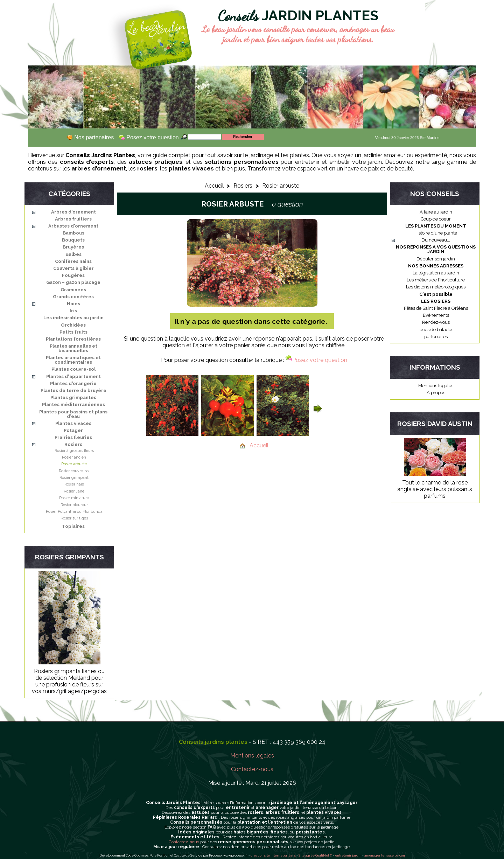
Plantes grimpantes (73, 397)
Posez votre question (316, 360)
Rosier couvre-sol (74, 471)
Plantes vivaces (73, 423)
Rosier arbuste (74, 464)
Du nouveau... (436, 240)
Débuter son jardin (436, 259)
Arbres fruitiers (73, 219)
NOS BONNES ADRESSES (436, 266)
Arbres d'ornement (73, 212)
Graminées (73, 290)
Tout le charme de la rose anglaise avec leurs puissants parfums (435, 489)
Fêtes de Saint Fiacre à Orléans (436, 308)
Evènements (436, 315)
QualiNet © (324, 855)
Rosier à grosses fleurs (74, 451)
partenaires (436, 337)
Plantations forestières (73, 339)
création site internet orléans (273, 855)
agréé (310, 855)
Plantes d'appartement (73, 376)
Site (302, 855)
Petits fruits (73, 332)
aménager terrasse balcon (385, 855)
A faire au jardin (436, 212)
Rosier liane (74, 491)
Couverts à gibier (73, 268)
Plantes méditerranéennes (73, 404)
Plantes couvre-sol (73, 369)
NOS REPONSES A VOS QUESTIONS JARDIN (436, 249)
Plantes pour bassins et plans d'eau (73, 414)
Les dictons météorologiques (436, 287)
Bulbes (73, 254)
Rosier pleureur (74, 505)
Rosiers (73, 444)
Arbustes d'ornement (73, 226)
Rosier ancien (74, 457)
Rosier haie (74, 484)
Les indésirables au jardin (73, 318)
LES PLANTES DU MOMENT (436, 226)
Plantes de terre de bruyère (73, 390)
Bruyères (73, 247)
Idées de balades (436, 330)
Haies (73, 304)
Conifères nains (73, 261)
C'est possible (436, 294)
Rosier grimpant (74, 478)
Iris (73, 311)
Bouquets (73, 240)
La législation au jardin (436, 273)
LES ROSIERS (436, 301)
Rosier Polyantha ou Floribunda (74, 512)
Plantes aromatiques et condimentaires (73, 360)
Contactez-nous (252, 769)
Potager (73, 430)
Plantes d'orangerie (73, 383)
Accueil (214, 186)
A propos (436, 393)
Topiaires (73, 526)
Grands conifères (73, 297)
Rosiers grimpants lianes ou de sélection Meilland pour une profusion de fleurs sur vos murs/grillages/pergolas (69, 681)
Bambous (73, 233)
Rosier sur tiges (74, 518)
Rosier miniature (74, 498)
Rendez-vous (436, 322)
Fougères (73, 275)
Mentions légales (436, 386)
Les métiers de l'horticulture (436, 280)
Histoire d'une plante (436, 233)
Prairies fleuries (73, 437)
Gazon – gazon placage (73, 282)
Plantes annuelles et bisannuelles (73, 348)
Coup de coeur (436, 219)
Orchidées (73, 325)
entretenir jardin (349, 855)
